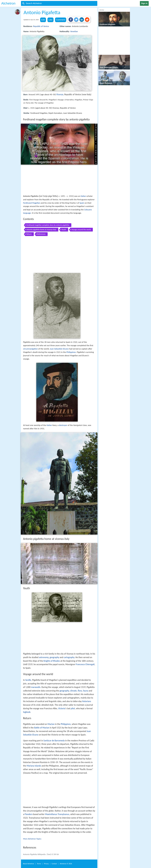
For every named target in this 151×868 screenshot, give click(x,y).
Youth (64, 230)
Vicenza (60, 94)
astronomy (44, 657)
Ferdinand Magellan (32, 203)
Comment (61, 20)
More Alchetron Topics (32, 839)
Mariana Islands (34, 766)
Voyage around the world (81, 230)
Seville (28, 680)
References (41, 234)
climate (73, 691)
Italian (83, 196)
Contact (54, 864)
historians (87, 701)
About (28, 864)
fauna (86, 691)
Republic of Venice (41, 26)
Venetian (74, 31)
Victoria (62, 708)
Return (29, 234)
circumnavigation (30, 349)
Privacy (46, 864)
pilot (73, 708)
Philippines (71, 352)
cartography (69, 657)
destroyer (63, 425)
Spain (82, 203)
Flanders (29, 814)
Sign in (144, 3)
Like (50, 20)
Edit (43, 20)
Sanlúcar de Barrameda (54, 741)
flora (80, 691)
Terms (39, 864)
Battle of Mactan (42, 728)
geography (54, 657)
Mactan (51, 724)
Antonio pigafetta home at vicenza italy (41, 230)
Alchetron (8, 3)
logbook (27, 712)
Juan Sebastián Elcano (59, 349)
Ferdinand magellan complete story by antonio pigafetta (48, 225)
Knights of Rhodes (52, 661)
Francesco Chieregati (85, 664)
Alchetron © (66, 864)
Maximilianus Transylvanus (57, 814)
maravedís (36, 687)
